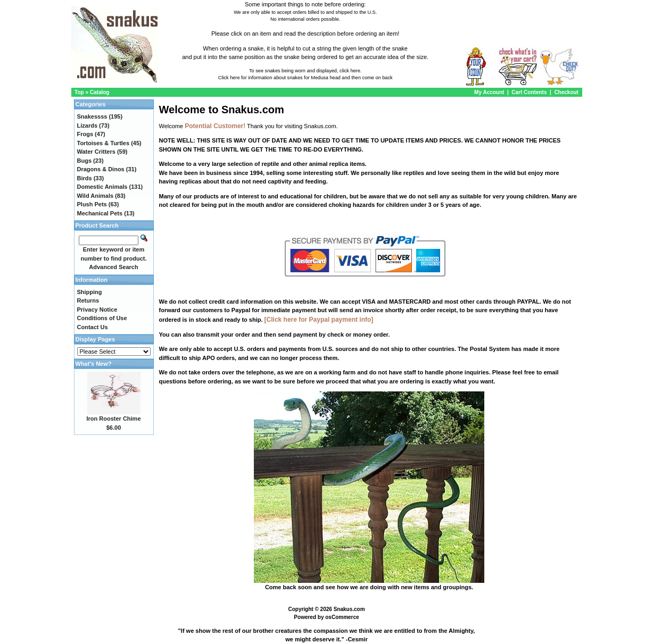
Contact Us (93, 327)
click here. (350, 71)
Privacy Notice (97, 310)
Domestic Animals (102, 187)
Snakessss (92, 116)
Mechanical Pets (100, 213)
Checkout (566, 92)
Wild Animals (96, 196)
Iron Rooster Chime (113, 419)
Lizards (88, 126)
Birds (85, 178)
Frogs (85, 134)
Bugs (85, 161)
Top (79, 92)
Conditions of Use (102, 318)
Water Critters (96, 152)
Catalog (100, 92)
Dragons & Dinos (101, 169)
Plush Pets (92, 204)
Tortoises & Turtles (104, 143)
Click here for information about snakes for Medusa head (279, 78)
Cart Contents (529, 92)
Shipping (90, 292)
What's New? (94, 364)
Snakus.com (349, 609)
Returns (88, 300)
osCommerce (342, 617)
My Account (490, 92)
